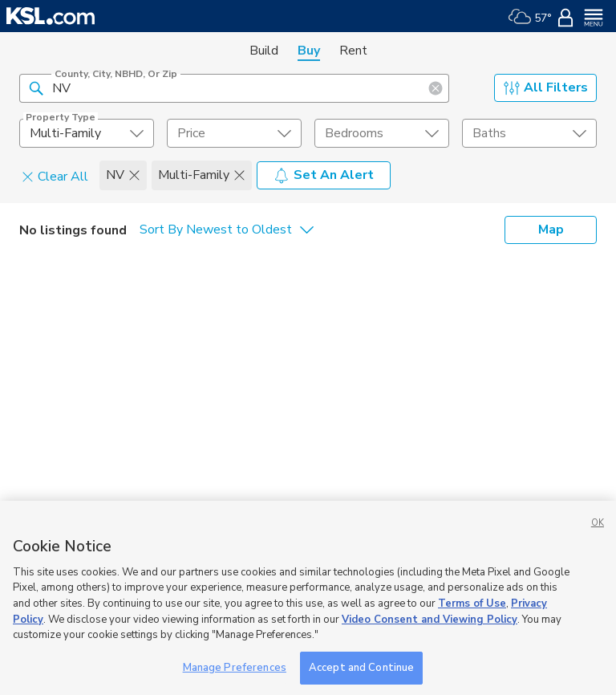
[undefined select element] (87, 133)
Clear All (55, 176)
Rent (353, 51)
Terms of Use (472, 620)
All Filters (546, 87)
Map (551, 230)
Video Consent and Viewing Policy (430, 636)
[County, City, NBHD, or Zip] (234, 88)
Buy (309, 51)
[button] (36, 87)
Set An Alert (324, 175)
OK (598, 540)
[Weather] (530, 16)
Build (264, 51)
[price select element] (234, 133)
